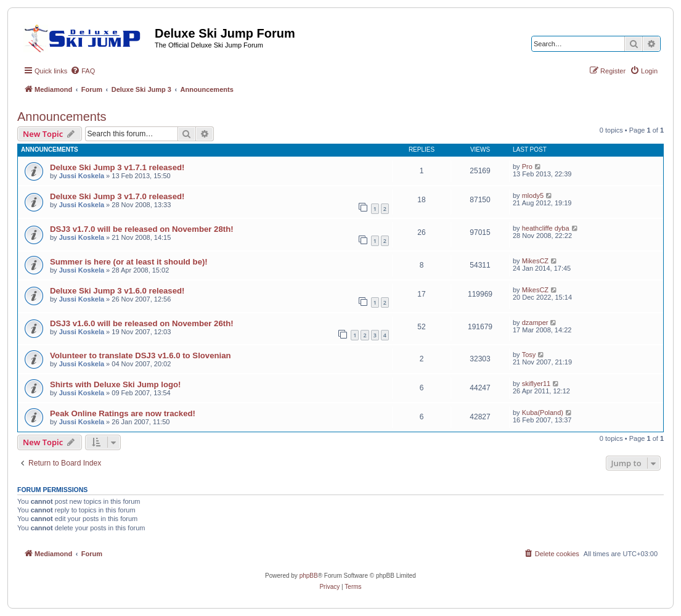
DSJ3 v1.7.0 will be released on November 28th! (142, 229)
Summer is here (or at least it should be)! (129, 262)
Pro (527, 166)
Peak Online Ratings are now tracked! (123, 413)
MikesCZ (535, 261)
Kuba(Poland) (543, 413)
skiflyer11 (536, 384)
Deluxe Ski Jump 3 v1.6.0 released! (117, 291)
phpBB (309, 576)
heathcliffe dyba (546, 228)
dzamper (535, 322)
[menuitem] (83, 71)
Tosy (529, 355)
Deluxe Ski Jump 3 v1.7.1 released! (117, 167)
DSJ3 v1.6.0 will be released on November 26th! (142, 323)
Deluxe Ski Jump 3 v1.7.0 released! (117, 196)
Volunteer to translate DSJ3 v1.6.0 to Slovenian (141, 355)
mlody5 (533, 195)
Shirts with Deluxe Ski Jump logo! (116, 384)
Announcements (62, 117)
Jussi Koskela (82, 176)
